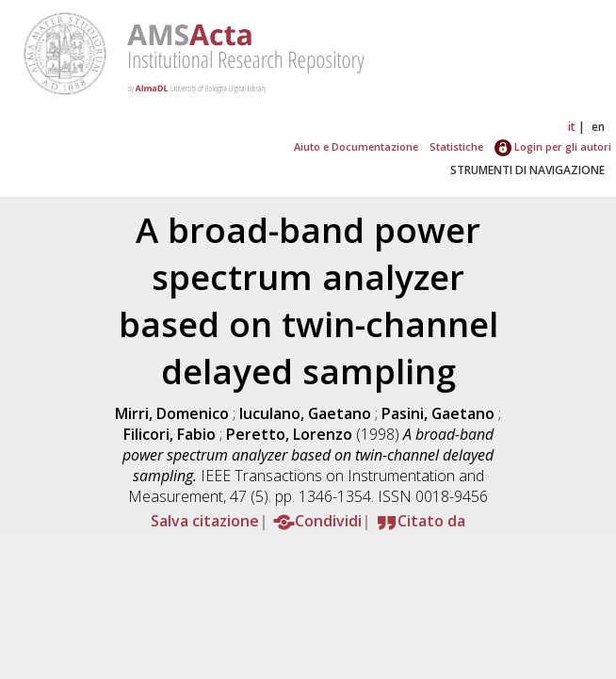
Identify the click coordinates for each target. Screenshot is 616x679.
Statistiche (456, 146)
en (598, 127)
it (572, 127)
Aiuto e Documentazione (356, 146)
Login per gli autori (553, 146)
